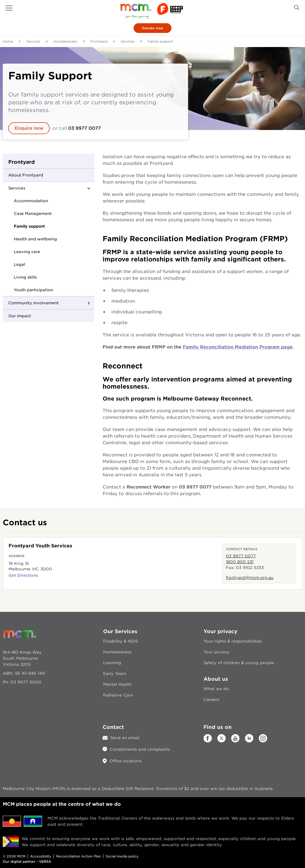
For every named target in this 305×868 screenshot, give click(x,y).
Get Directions (23, 575)
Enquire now (29, 128)
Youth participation (33, 290)
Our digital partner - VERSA (27, 861)
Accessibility (41, 856)
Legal (19, 264)
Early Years (115, 674)
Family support (29, 226)
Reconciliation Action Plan (79, 856)
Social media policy (122, 856)
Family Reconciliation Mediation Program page (238, 347)
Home (8, 41)
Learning (112, 663)
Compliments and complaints (140, 749)
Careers (211, 700)
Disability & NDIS (121, 641)
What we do (216, 689)
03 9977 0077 (85, 128)
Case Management (33, 214)
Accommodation (31, 201)
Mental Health (117, 684)
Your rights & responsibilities (233, 641)
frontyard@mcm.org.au (250, 578)
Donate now (152, 28)
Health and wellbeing (35, 239)
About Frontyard (26, 175)
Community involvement (33, 303)
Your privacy (217, 652)
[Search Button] (297, 8)
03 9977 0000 (26, 682)
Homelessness (65, 41)
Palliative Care (118, 695)
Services (33, 41)
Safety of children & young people (239, 663)
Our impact (20, 316)
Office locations (126, 761)
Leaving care (27, 252)
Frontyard (99, 41)
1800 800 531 (240, 562)
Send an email (125, 738)
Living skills (25, 277)
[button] (9, 8)
